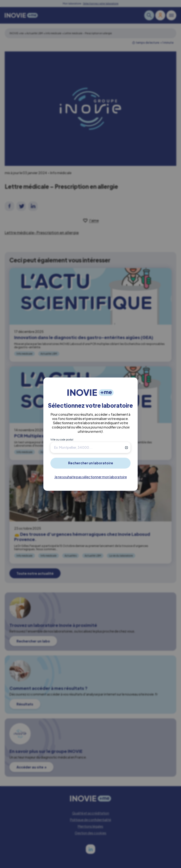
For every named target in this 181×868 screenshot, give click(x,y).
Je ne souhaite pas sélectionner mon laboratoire (91, 477)
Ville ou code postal (62, 440)
